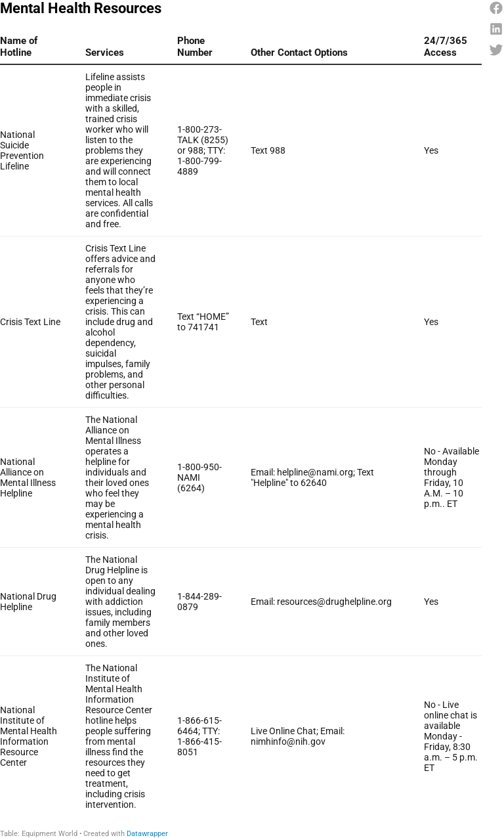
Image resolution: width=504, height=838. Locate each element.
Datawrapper (147, 834)
